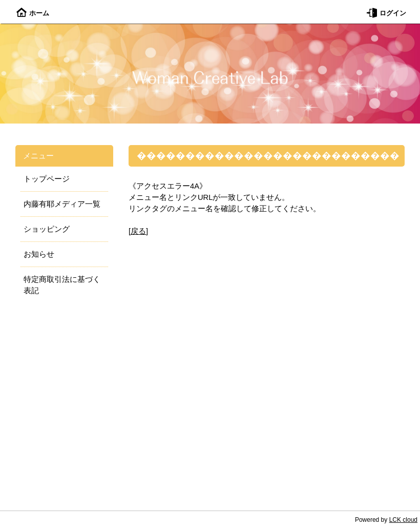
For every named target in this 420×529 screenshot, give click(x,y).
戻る (138, 231)
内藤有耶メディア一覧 (62, 204)
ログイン (386, 13)
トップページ (47, 179)
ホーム (33, 13)
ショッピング (47, 229)
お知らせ (39, 254)
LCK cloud (403, 520)
